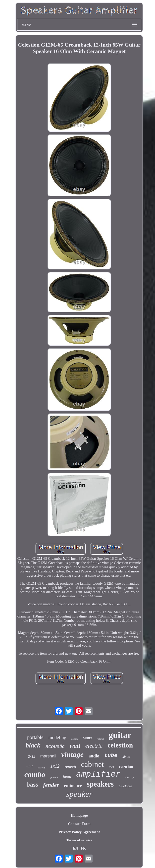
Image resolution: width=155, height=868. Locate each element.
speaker (79, 794)
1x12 (55, 766)
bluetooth (125, 786)
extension (126, 767)
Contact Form (79, 824)
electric (94, 746)
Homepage (79, 815)
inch (112, 767)
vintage (72, 754)
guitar (120, 735)
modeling (57, 737)
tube (111, 756)
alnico (127, 757)
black (33, 745)
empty (130, 777)
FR (83, 848)
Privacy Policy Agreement (79, 832)
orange (75, 739)
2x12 (32, 756)
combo (35, 775)
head (67, 776)
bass (32, 784)
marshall (48, 756)
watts (88, 738)
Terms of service (79, 840)
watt (75, 746)
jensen (54, 777)
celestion (120, 745)
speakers (100, 784)
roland (100, 739)
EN (75, 848)
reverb (70, 767)
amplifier (98, 775)
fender (51, 785)
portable (35, 737)
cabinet (92, 764)
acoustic (55, 746)
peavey (41, 767)
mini (29, 767)
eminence (73, 786)
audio (94, 756)
